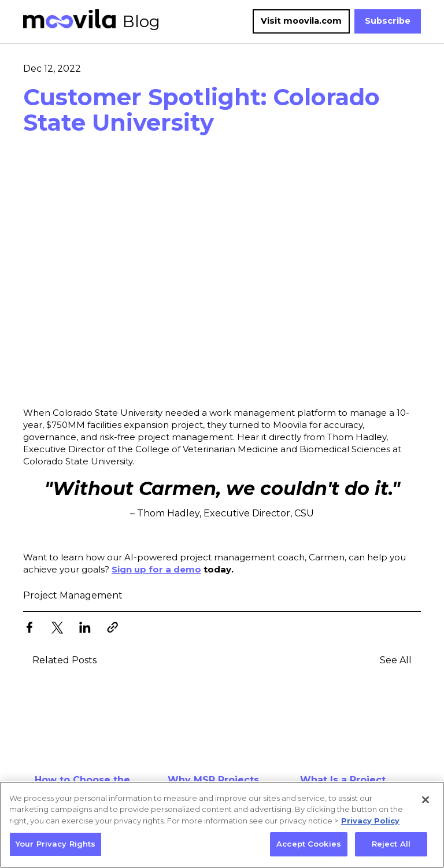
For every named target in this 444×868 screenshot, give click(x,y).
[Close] (425, 800)
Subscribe (388, 21)
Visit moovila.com (301, 21)
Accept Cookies (309, 844)
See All (396, 660)
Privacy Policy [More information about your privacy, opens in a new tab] (370, 821)
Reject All (391, 844)
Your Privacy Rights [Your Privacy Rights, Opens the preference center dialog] (55, 844)
